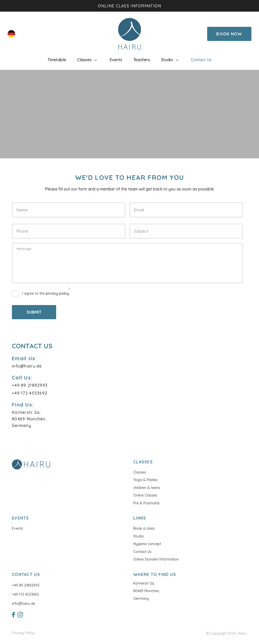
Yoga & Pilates (145, 480)
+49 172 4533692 (25, 594)
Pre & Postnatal (146, 503)
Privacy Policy (23, 633)
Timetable (57, 60)
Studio (170, 60)
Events (116, 60)
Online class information (130, 6)
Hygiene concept (147, 544)
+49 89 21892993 (26, 585)
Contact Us (201, 60)
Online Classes (145, 495)
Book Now (229, 34)
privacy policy (57, 293)
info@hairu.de (24, 604)
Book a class (144, 528)
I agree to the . (46, 294)
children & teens (147, 488)
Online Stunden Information (156, 559)
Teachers (142, 60)
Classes (88, 60)
